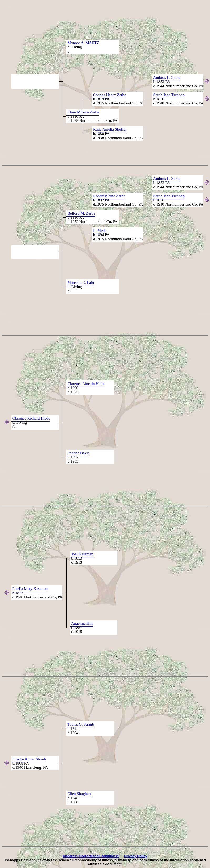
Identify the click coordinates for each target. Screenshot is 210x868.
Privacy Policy (136, 856)
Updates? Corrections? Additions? (91, 856)
